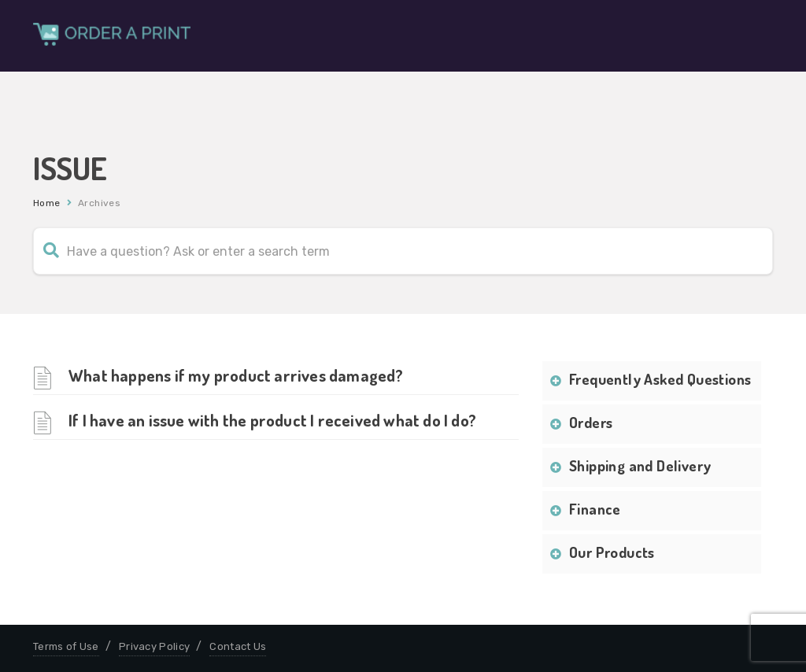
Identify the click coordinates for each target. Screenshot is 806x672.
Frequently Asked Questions (660, 379)
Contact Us (238, 646)
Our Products (612, 552)
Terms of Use (66, 646)
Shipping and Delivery (640, 465)
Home (47, 203)
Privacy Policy (154, 646)
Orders (591, 422)
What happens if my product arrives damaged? (236, 375)
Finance (595, 509)
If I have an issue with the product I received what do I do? (272, 420)
